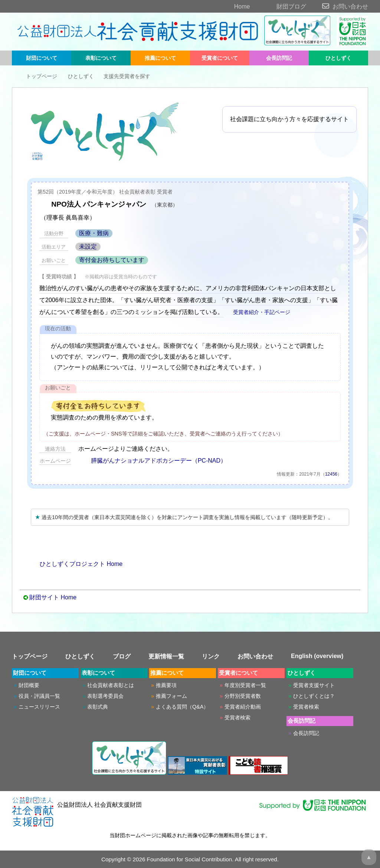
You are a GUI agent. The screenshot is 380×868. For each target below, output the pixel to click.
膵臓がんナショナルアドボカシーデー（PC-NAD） (152, 461)
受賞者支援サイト (314, 685)
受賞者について (220, 58)
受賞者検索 (237, 718)
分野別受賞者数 (243, 696)
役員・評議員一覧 (39, 696)
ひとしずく (338, 58)
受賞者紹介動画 (243, 707)
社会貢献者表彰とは (111, 685)
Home (229, 7)
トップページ (36, 76)
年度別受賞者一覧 (245, 685)
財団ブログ (279, 7)
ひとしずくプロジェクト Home (77, 564)
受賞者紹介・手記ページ (258, 312)
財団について (42, 58)
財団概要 (29, 685)
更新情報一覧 (166, 656)
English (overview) (317, 656)
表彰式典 (98, 707)
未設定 (88, 247)
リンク (211, 656)
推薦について (160, 58)
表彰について (101, 58)
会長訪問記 (279, 58)
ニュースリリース (39, 707)
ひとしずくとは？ (314, 696)
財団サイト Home (53, 597)
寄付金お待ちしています (112, 260)
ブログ (122, 656)
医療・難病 (94, 233)
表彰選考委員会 (105, 696)
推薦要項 (166, 685)
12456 (331, 474)
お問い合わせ (338, 7)
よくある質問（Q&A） (182, 707)
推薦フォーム (171, 696)
